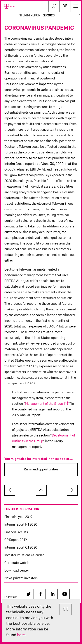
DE (65, 6)
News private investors (21, 578)
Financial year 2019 (18, 517)
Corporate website (18, 563)
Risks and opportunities (41, 469)
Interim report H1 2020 (21, 525)
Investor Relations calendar (24, 555)
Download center (17, 571)
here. (21, 635)
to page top (41, 490)
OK (65, 609)
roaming (10, 215)
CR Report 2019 (16, 540)
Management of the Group (44, 404)
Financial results (16, 532)
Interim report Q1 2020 (21, 548)
